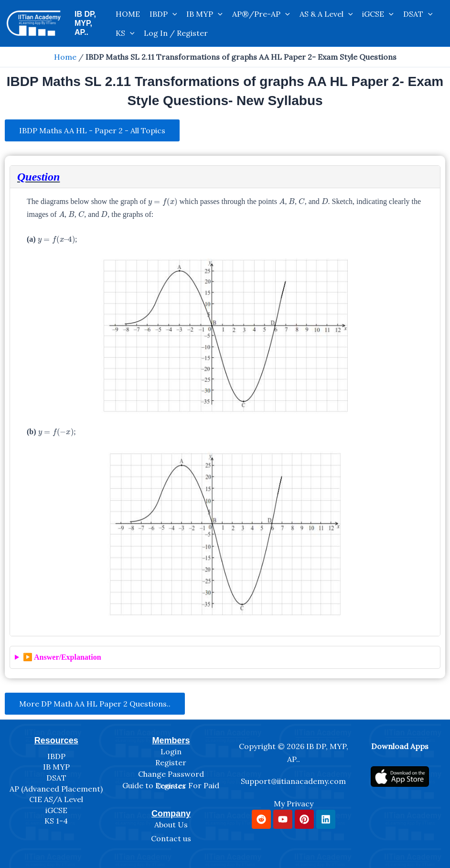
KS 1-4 (56, 821)
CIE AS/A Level (56, 799)
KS (125, 33)
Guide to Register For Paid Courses (171, 786)
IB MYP (204, 14)
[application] (172, 14)
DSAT (418, 14)
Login (171, 751)
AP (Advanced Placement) (56, 789)
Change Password (171, 774)
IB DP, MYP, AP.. (85, 23)
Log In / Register (176, 33)
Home (65, 57)
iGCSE (378, 14)
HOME (128, 14)
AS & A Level (326, 14)
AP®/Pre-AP (261, 14)
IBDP (163, 14)
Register (171, 762)
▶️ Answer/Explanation (62, 657)
